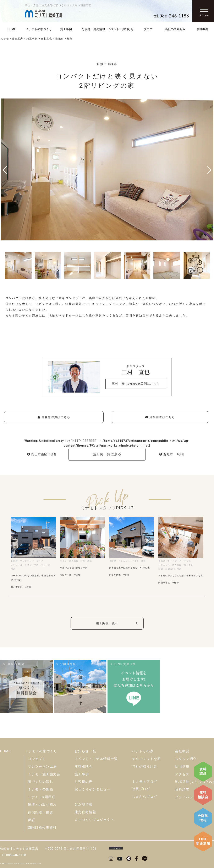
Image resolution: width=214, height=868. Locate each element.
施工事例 (66, 29)
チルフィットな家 (146, 759)
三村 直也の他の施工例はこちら (136, 384)
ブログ (148, 29)
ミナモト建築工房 (12, 39)
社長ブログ (141, 789)
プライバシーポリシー (193, 797)
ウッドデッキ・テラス (32, 561)
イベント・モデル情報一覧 (96, 759)
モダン (28, 565)
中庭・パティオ (42, 565)
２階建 (14, 561)
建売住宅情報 (85, 812)
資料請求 (203, 771)
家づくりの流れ (40, 782)
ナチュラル (17, 565)
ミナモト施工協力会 (44, 774)
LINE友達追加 (203, 841)
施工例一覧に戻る (107, 454)
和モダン (188, 565)
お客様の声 (84, 782)
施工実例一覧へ (107, 623)
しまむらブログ (145, 797)
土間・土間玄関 (166, 569)
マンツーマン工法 (42, 766)
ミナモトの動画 (40, 789)
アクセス (182, 774)
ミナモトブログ (145, 781)
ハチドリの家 (143, 751)
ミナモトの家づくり (39, 29)
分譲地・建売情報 (93, 29)
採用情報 (182, 766)
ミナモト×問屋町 (42, 797)
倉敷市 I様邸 (172, 454)
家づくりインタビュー (93, 789)
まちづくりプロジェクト (94, 820)
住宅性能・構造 (40, 812)
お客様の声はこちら (54, 417)
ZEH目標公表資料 (42, 828)
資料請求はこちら (160, 417)
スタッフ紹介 (186, 759)
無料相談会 (203, 795)
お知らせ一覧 (85, 751)
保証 (31, 820)
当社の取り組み (175, 29)
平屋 (83, 561)
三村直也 (46, 39)
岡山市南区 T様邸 (42, 454)
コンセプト (37, 759)
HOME (5, 751)
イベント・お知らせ (121, 29)
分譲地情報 (203, 818)
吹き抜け (74, 561)
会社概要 (182, 751)
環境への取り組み (42, 805)
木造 (13, 569)
